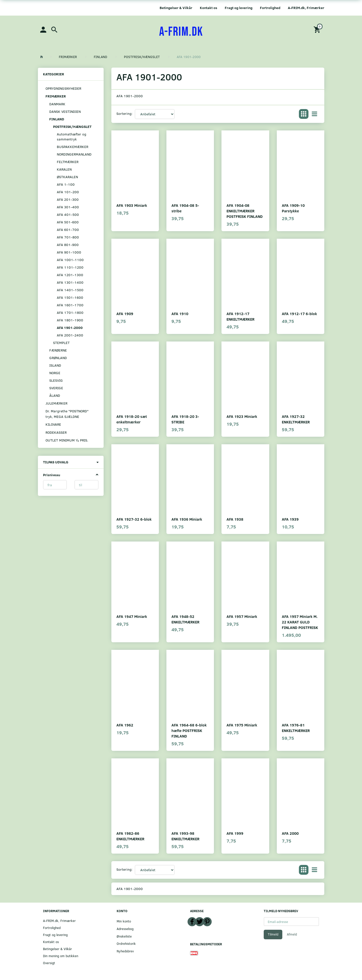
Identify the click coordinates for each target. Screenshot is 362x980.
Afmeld (292, 934)
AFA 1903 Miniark (132, 205)
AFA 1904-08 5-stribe (185, 208)
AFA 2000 (290, 833)
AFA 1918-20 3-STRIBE (185, 419)
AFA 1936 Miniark (187, 519)
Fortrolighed (270, 8)
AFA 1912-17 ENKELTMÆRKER (240, 316)
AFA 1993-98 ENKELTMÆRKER (185, 836)
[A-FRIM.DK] (181, 32)
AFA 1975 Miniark (242, 725)
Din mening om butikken (61, 956)
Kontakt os (209, 8)
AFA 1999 (235, 833)
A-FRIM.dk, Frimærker (306, 8)
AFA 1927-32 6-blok (134, 519)
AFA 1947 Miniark (132, 616)
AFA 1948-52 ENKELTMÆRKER (185, 619)
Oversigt (49, 963)
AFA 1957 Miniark (242, 616)
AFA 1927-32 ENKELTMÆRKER (296, 419)
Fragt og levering (239, 8)
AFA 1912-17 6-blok (299, 313)
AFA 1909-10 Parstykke (293, 208)
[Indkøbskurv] (318, 29)
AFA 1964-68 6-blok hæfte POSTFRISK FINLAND (189, 730)
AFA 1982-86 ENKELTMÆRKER (130, 836)
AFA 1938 (235, 519)
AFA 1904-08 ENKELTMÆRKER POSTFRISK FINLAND (245, 211)
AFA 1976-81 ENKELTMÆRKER (296, 728)
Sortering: (124, 113)
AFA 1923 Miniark (242, 416)
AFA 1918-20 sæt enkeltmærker (132, 419)
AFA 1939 (290, 519)
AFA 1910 (180, 313)
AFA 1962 (125, 725)
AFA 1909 (125, 313)
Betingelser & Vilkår (176, 8)
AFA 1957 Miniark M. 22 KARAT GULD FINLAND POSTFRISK (300, 622)
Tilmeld (273, 934)
